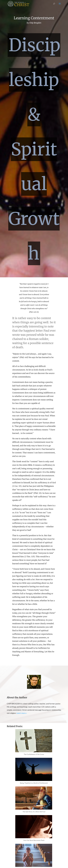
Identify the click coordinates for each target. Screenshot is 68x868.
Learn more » (22, 713)
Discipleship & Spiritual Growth (34, 149)
